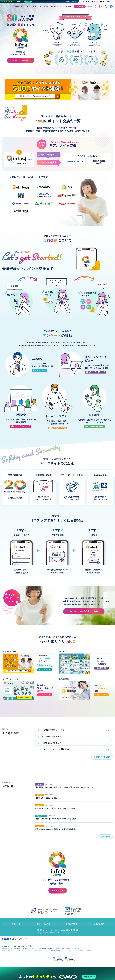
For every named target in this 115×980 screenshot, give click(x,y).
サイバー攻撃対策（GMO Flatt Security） (57, 952)
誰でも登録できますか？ (49, 737)
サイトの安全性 (43, 6)
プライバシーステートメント (51, 931)
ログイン (91, 6)
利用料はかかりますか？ (49, 743)
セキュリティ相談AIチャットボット (70, 950)
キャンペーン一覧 (45, 670)
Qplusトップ (101, 695)
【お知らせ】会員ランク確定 (47, 799)
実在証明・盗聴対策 (7, 952)
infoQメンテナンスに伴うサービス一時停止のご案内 (56, 809)
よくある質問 (67, 6)
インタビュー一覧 (45, 695)
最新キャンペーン (45, 665)
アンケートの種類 (30, 6)
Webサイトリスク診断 (54, 950)
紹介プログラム (56, 6)
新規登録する (58, 891)
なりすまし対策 (73, 952)
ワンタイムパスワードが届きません (54, 750)
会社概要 (77, 931)
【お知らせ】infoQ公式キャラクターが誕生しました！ (57, 819)
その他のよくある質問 (102, 758)
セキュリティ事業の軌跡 (85, 952)
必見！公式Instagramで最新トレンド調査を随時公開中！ (58, 830)
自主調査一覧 (101, 668)
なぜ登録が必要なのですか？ (51, 730)
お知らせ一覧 (105, 837)
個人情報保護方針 (67, 931)
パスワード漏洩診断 (41, 950)
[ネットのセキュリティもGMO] (17, 2)
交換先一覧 (18, 6)
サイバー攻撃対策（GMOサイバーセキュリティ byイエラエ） (29, 952)
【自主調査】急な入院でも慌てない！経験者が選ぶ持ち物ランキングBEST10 (66, 788)
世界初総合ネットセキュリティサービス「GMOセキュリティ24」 (18, 950)
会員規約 (38, 931)
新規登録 (80, 6)
